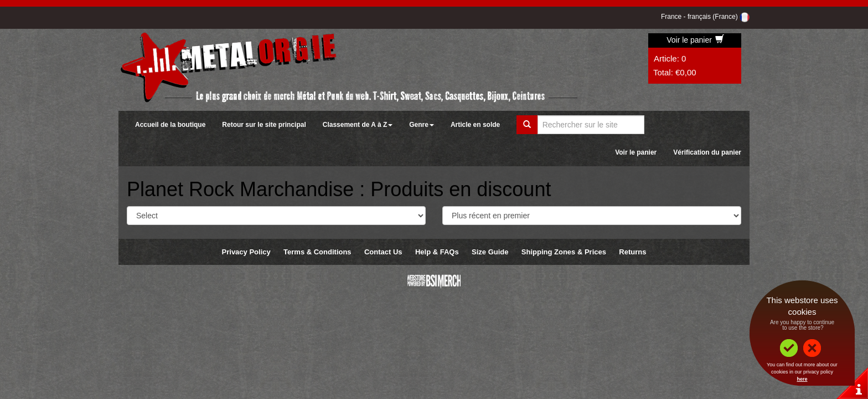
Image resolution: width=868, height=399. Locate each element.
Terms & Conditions (317, 252)
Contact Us (383, 252)
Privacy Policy (246, 252)
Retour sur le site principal (264, 125)
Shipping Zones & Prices (564, 252)
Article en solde (475, 125)
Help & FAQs (437, 252)
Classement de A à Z (358, 125)
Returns (632, 252)
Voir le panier (695, 40)
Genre (422, 125)
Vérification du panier (707, 152)
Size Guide (490, 252)
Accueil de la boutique (170, 125)
